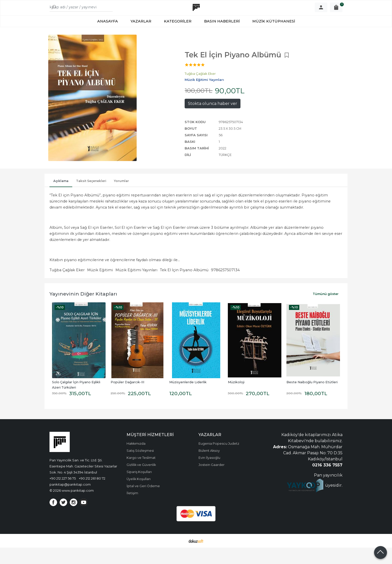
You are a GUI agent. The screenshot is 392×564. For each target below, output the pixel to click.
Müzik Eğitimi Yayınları (136, 286)
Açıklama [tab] (61, 197)
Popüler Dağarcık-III (127, 399)
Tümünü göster (326, 310)
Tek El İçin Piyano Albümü (184, 286)
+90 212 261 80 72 (92, 495)
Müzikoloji (236, 399)
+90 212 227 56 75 (63, 495)
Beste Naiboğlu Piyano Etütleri (312, 399)
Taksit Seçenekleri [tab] (91, 197)
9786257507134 (225, 286)
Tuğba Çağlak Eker (67, 286)
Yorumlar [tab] (121, 197)
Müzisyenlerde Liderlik (188, 399)
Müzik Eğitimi (100, 286)
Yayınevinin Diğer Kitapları (83, 310)
